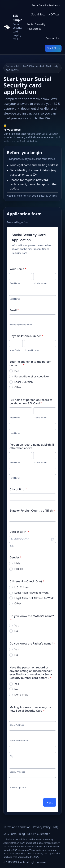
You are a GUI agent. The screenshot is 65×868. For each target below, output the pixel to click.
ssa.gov (24, 850)
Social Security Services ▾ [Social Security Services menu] (46, 5)
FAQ (55, 827)
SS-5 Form (10, 834)
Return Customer (39, 834)
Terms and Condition (17, 827)
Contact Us (53, 38)
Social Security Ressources (36, 26)
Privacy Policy (42, 827)
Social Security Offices (45, 14)
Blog (22, 834)
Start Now (53, 48)
